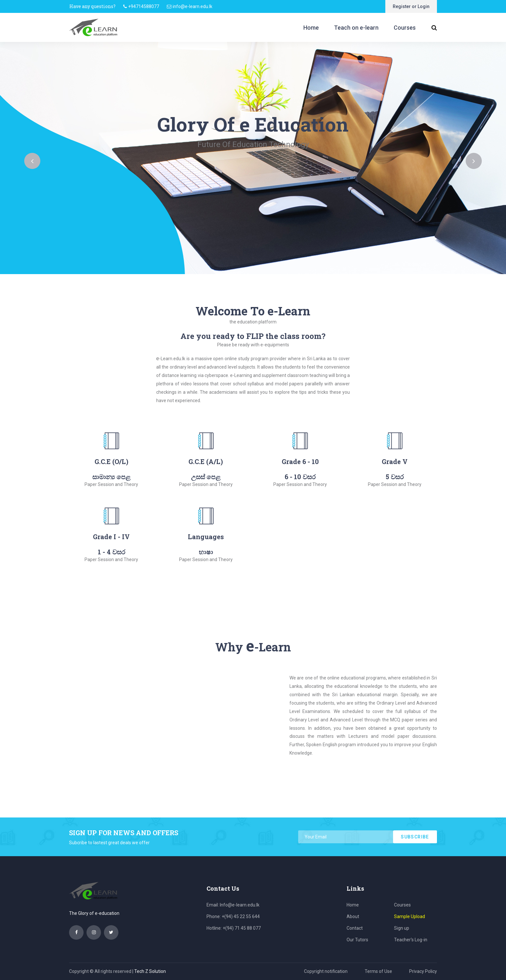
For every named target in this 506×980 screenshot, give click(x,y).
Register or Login (411, 6)
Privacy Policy (423, 971)
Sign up (402, 928)
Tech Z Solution (150, 971)
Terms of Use (378, 971)
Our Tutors (357, 940)
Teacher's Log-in (411, 940)
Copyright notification (326, 971)
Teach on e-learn (356, 28)
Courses (405, 28)
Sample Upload (410, 916)
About (353, 916)
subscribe (415, 837)
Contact (355, 928)
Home (311, 28)
